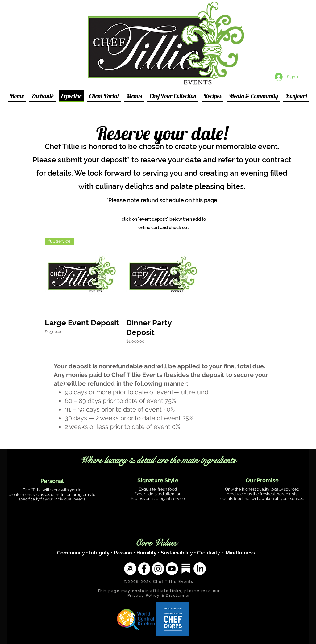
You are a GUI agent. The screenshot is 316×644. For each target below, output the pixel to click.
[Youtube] (172, 569)
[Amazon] (130, 569)
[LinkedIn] (200, 569)
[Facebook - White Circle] (144, 569)
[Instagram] (158, 569)
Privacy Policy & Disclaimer (159, 596)
